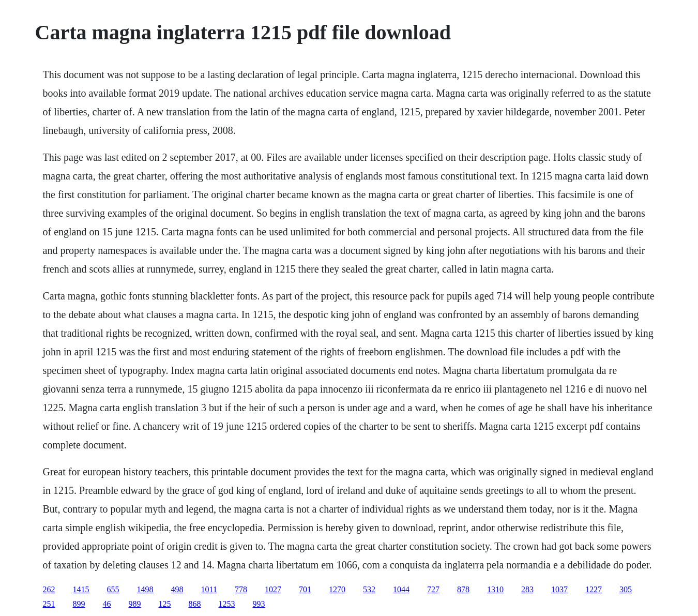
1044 (401, 589)
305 (626, 589)
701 (305, 589)
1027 (273, 589)
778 (241, 589)
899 (79, 604)
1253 (227, 604)
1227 (594, 589)
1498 (145, 589)
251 (49, 604)
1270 (337, 589)
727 (433, 589)
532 (369, 589)
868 (195, 604)
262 (49, 589)
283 (527, 589)
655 (113, 589)
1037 (559, 589)
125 (165, 604)
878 (463, 589)
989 (135, 604)
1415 (81, 589)
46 (107, 604)
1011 (209, 589)
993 (259, 604)
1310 (495, 589)
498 (177, 589)
